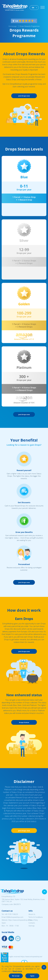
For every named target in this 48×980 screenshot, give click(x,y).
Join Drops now (24, 96)
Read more (17, 971)
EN (33, 8)
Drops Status (24, 722)
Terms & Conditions (36, 917)
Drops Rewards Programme (30, 26)
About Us (32, 914)
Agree (32, 976)
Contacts (32, 923)
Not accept (16, 976)
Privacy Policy (33, 920)
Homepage (13, 26)
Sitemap (32, 926)
